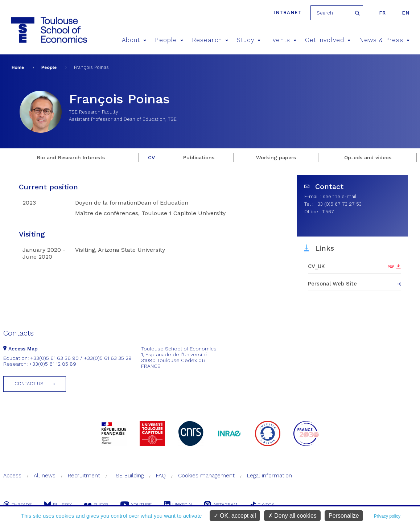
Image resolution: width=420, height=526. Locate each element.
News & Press (384, 40)
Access (12, 476)
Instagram (221, 505)
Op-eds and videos (368, 157)
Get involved (328, 40)
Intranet (288, 13)
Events (283, 40)
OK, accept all (235, 516)
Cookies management (206, 476)
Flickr (96, 505)
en (406, 13)
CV (151, 157)
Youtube (136, 505)
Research (210, 40)
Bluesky (58, 505)
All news (45, 476)
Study (249, 40)
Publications (199, 157)
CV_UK (316, 266)
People (169, 40)
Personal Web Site (332, 284)
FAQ (161, 476)
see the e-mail (340, 196)
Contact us (29, 384)
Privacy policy (387, 516)
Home (18, 67)
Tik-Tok (262, 505)
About (134, 40)
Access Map (20, 349)
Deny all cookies (292, 516)
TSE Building (128, 476)
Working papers (276, 157)
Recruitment (84, 476)
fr (382, 13)
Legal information (269, 476)
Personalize (344, 516)
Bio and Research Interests (71, 157)
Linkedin (178, 505)
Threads (17, 505)
